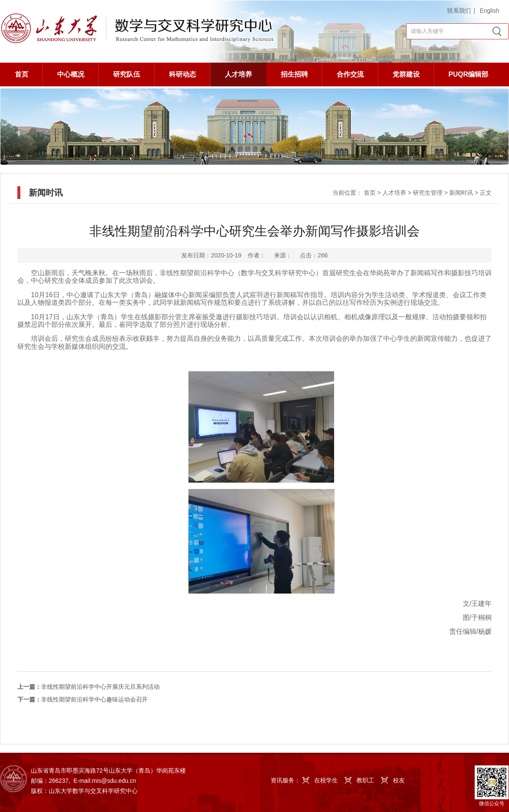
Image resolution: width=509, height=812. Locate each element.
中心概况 (71, 74)
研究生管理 (428, 193)
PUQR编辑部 (468, 74)
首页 (22, 74)
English (490, 11)
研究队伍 (127, 74)
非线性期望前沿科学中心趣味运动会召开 (83, 699)
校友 (399, 780)
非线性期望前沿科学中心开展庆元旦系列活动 (89, 687)
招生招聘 (294, 74)
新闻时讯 (461, 193)
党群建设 (406, 74)
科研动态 (183, 74)
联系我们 (459, 11)
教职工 (365, 780)
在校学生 (326, 780)
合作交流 (350, 74)
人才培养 (238, 74)
